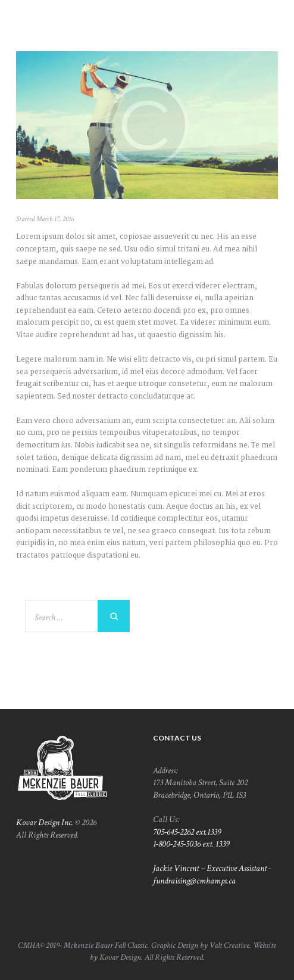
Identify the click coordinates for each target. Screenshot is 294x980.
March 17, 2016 (55, 219)
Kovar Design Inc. (45, 822)
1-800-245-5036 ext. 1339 (191, 844)
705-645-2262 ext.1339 (187, 832)
